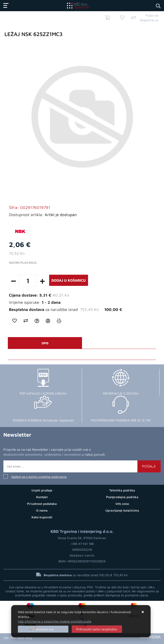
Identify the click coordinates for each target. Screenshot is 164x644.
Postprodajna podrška (122, 497)
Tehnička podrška (122, 490)
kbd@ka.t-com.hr (82, 555)
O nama (42, 510)
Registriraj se (149, 20)
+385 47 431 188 (82, 544)
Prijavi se (152, 15)
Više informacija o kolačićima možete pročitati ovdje (55, 621)
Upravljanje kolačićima (122, 510)
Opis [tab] (45, 343)
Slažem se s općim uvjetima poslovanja (39, 477)
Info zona (122, 504)
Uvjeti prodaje (42, 490)
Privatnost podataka (42, 504)
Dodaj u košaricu (69, 280)
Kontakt (42, 497)
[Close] (43, 629)
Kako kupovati (42, 517)
